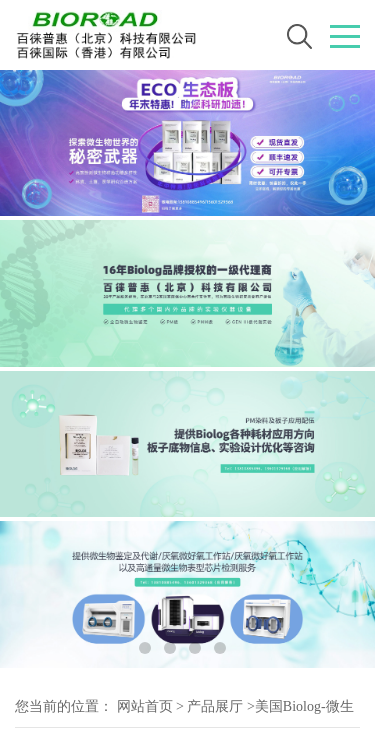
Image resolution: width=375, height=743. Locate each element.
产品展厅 (215, 706)
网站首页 (145, 706)
